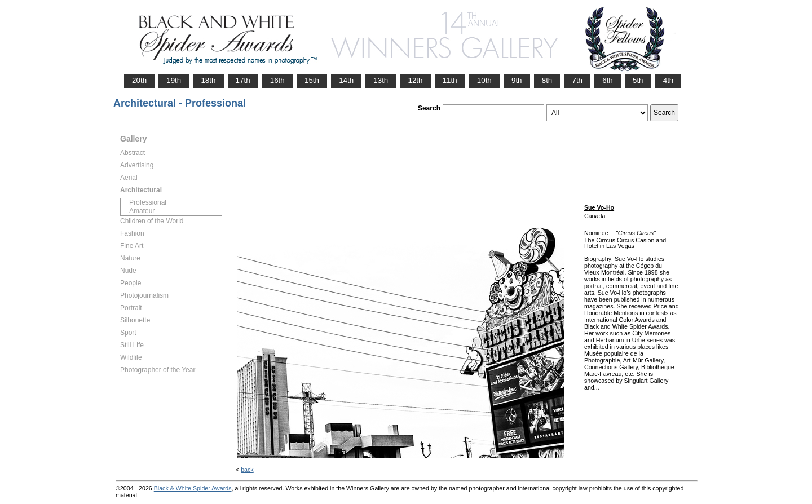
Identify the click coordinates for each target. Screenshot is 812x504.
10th (484, 80)
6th (608, 80)
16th (277, 80)
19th (174, 80)
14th (346, 80)
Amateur (142, 211)
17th (243, 80)
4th (668, 80)
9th (517, 80)
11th (450, 80)
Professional (148, 202)
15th (312, 80)
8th (547, 80)
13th (381, 80)
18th (208, 80)
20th (139, 80)
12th (415, 80)
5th (638, 80)
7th (577, 80)
